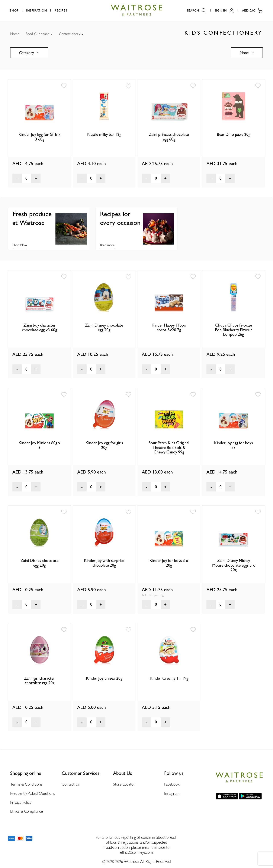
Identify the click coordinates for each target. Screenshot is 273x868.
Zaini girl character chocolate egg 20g (39, 680)
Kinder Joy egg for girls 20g (104, 445)
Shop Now (20, 245)
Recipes (61, 10)
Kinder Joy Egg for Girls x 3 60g (40, 137)
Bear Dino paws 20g (234, 134)
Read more (107, 245)
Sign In (224, 10)
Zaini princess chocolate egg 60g (169, 137)
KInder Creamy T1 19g (169, 678)
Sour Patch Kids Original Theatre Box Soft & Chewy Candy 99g (169, 447)
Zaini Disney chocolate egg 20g (104, 327)
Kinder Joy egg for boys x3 (233, 445)
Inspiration (36, 10)
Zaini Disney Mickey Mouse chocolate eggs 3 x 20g (234, 565)
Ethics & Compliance (26, 811)
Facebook (172, 784)
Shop (14, 10)
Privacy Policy (21, 802)
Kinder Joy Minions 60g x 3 (39, 445)
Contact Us (71, 784)
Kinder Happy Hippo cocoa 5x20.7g (169, 327)
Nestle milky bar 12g (104, 134)
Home (15, 34)
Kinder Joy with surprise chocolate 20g (104, 563)
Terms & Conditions (26, 784)
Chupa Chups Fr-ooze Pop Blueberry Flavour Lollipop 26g (233, 330)
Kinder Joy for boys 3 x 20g (169, 563)
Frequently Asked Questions (33, 793)
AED (252, 10)
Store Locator (124, 784)
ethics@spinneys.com (136, 852)
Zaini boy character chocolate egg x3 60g (39, 327)
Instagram (172, 793)
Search (196, 10)
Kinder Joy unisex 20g (104, 678)
